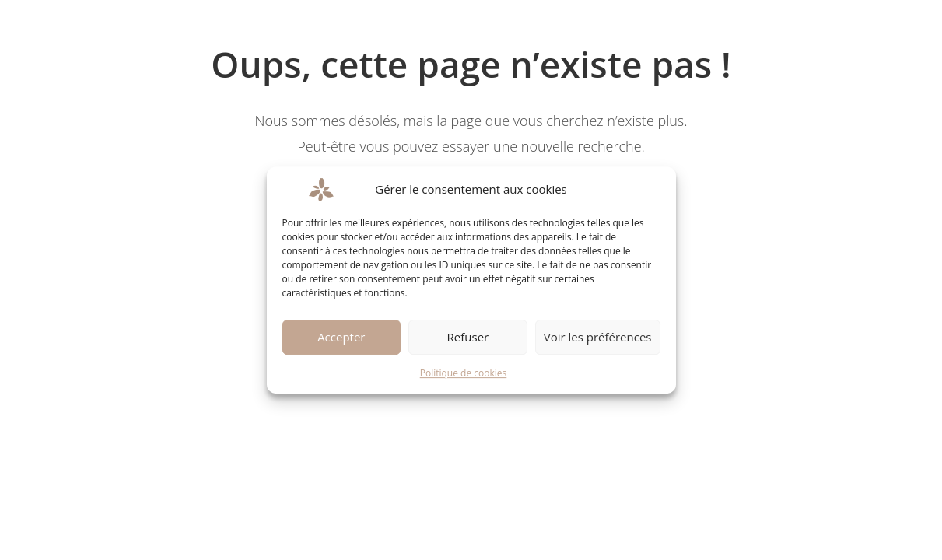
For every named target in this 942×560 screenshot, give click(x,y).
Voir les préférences (598, 337)
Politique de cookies (464, 373)
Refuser (468, 337)
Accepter (341, 337)
